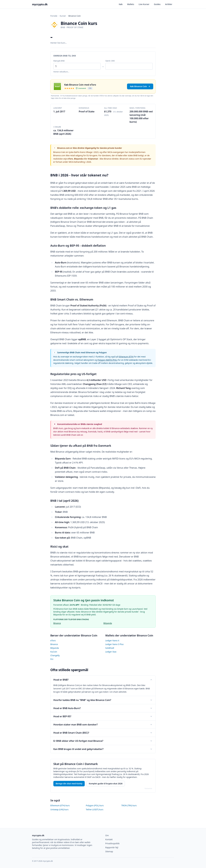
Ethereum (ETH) (126, 357)
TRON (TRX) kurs (129, 805)
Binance (57, 623)
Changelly (55, 655)
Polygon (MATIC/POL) (108, 360)
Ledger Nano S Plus (114, 644)
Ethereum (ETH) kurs (60, 805)
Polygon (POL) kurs (95, 805)
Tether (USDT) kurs (95, 809)
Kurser (63, 16)
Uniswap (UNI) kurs (59, 809)
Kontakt (109, 839)
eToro (53, 641)
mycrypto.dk (40, 4)
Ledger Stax (111, 652)
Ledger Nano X (112, 641)
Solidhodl (110, 648)
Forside (54, 16)
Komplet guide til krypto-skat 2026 (106, 784)
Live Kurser (144, 4)
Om (107, 835)
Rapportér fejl (112, 847)
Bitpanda (108, 623)
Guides (157, 4)
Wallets (131, 4)
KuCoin (54, 652)
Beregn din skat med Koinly (69, 784)
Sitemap (109, 851)
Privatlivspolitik (112, 843)
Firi (52, 659)
